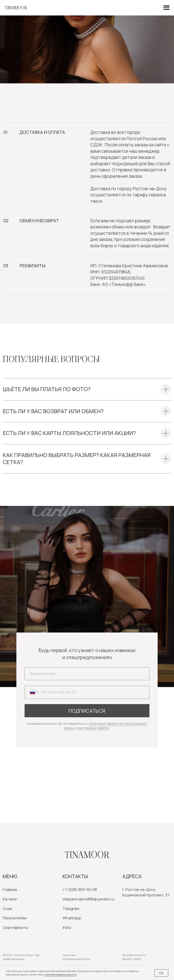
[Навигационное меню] (166, 8)
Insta (67, 927)
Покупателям (15, 918)
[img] (22, 801)
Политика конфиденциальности (76, 957)
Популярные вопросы (51, 359)
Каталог (10, 899)
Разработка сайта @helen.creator (134, 957)
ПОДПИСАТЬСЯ (87, 711)
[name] (87, 674)
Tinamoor (87, 855)
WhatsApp (72, 918)
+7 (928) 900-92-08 (80, 889)
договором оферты (94, 728)
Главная (10, 889)
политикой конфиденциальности (60, 975)
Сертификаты (15, 927)
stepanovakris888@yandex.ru (88, 899)
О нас (8, 909)
